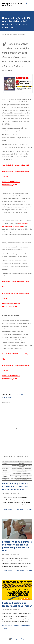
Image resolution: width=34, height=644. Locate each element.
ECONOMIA (19, 394)
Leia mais (29, 509)
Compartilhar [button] (7, 397)
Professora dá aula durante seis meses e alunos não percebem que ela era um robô (17, 546)
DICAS (13, 394)
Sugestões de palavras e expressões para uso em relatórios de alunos (15, 486)
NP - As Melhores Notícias (12, 4)
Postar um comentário (22, 626)
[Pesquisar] (26, 3)
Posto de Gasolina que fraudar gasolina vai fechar (17, 604)
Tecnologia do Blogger (17, 639)
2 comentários (19, 570)
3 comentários (19, 509)
